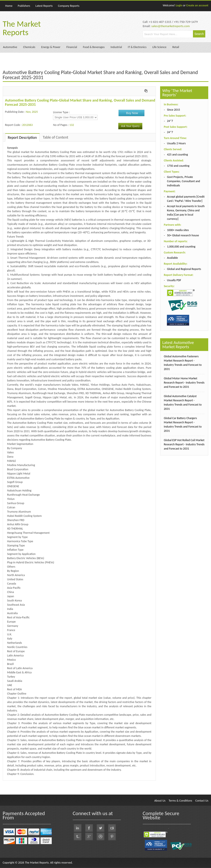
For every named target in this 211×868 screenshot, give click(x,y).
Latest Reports (44, 6)
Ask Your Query (130, 126)
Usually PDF (174, 280)
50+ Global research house (183, 235)
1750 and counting (178, 166)
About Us (160, 801)
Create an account (197, 5)
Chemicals (29, 47)
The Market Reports (22, 28)
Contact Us (202, 801)
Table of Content (56, 137)
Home (9, 6)
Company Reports (69, 6)
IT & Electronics (137, 47)
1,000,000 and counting (181, 247)
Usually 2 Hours (176, 143)
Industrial (116, 47)
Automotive (10, 47)
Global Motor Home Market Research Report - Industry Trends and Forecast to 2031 (184, 383)
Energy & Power (51, 47)
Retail (176, 47)
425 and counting (177, 155)
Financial (72, 47)
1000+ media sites (178, 230)
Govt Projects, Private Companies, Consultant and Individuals (183, 181)
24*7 (170, 121)
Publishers (24, 6)
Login (179, 5)
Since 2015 (173, 110)
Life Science (159, 47)
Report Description (22, 138)
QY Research (28, 783)
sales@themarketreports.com (171, 26)
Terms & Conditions (180, 801)
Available (172, 258)
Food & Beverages (94, 47)
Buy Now (132, 113)
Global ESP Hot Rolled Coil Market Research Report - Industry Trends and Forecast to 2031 (184, 444)
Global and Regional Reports (184, 269)
